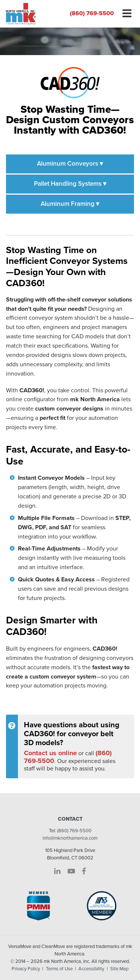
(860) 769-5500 (92, 13)
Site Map (119, 969)
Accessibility (91, 969)
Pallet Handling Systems (70, 184)
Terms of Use (59, 969)
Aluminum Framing (70, 204)
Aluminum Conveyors (70, 164)
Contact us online (50, 753)
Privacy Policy (26, 969)
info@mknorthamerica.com (70, 838)
